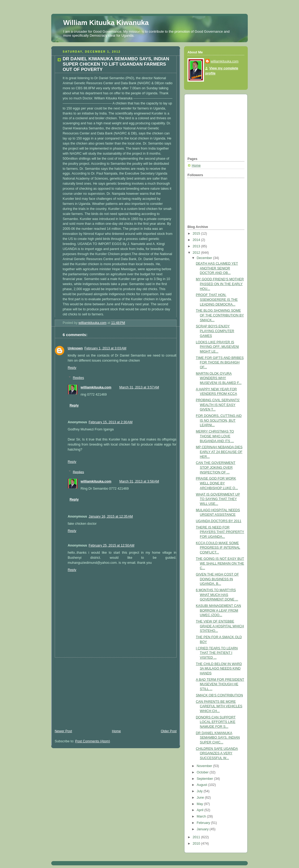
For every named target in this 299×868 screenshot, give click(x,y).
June (201, 798)
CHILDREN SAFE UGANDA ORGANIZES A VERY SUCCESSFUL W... (217, 753)
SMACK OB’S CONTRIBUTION (219, 695)
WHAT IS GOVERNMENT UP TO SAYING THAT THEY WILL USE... (218, 499)
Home (116, 731)
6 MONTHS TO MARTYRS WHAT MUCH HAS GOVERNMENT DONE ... (217, 595)
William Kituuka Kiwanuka (106, 23)
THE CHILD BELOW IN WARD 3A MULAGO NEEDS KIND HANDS (219, 669)
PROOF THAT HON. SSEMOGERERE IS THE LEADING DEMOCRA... (217, 300)
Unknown (75, 348)
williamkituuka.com (96, 387)
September (205, 779)
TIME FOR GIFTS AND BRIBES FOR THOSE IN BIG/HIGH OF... (220, 363)
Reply (72, 368)
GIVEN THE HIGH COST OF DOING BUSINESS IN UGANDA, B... (217, 579)
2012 (197, 253)
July (200, 791)
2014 (197, 240)
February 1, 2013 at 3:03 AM (105, 348)
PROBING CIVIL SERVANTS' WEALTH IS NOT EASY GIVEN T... (218, 405)
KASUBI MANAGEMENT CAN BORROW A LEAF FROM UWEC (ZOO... (219, 610)
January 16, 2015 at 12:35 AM (111, 516)
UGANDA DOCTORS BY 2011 (219, 521)
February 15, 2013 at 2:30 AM (111, 422)
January (203, 829)
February (204, 823)
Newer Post (63, 731)
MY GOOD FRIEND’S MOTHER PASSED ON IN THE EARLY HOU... (220, 284)
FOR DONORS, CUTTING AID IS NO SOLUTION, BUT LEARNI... (219, 420)
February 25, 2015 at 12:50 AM (112, 545)
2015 (197, 234)
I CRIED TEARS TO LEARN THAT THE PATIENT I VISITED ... (217, 653)
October (203, 772)
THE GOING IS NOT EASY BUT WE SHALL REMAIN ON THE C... (220, 563)
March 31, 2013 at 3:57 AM (139, 387)
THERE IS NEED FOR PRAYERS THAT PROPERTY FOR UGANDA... (220, 532)
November (205, 766)
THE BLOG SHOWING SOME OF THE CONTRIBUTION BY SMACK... (220, 315)
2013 (197, 246)
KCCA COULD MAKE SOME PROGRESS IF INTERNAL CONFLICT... (218, 548)
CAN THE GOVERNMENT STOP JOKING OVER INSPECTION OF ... (216, 467)
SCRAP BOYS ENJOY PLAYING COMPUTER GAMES (215, 331)
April (201, 810)
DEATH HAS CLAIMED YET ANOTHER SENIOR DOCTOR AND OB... (217, 268)
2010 (197, 844)
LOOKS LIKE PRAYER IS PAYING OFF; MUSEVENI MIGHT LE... (217, 347)
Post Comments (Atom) (93, 741)
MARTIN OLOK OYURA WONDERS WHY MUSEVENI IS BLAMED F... (219, 378)
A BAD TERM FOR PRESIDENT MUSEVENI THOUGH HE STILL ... (220, 684)
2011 (197, 837)
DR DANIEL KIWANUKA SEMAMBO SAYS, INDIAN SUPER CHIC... (218, 738)
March (202, 816)
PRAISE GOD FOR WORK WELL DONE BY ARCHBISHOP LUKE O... (217, 483)
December (205, 258)
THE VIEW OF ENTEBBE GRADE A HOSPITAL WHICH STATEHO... (220, 626)
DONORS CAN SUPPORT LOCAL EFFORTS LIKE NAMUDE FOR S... (216, 722)
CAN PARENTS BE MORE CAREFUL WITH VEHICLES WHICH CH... (219, 706)
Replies (78, 378)
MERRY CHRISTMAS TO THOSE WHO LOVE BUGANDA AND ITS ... (215, 436)
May (200, 804)
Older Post (169, 731)
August (202, 785)
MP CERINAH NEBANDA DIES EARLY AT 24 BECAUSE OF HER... (219, 452)
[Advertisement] (91, 691)
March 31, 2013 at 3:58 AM (139, 481)
